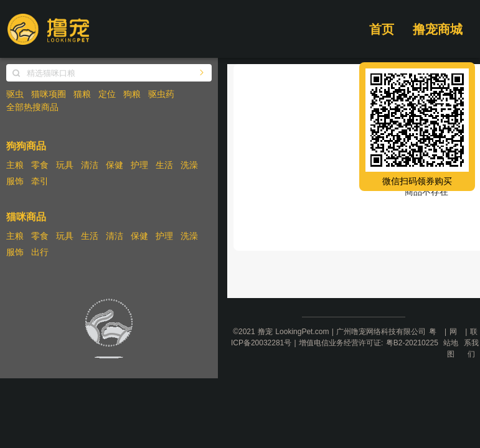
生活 (164, 165)
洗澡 (189, 165)
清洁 (90, 165)
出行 (40, 252)
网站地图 (451, 343)
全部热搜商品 (32, 107)
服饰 (15, 181)
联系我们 (471, 343)
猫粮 (82, 94)
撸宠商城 (438, 29)
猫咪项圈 (49, 94)
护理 (139, 165)
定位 (107, 94)
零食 (40, 165)
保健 (115, 165)
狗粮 (132, 94)
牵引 (40, 181)
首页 (382, 29)
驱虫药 (161, 94)
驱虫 (15, 94)
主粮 (15, 165)
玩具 (65, 165)
